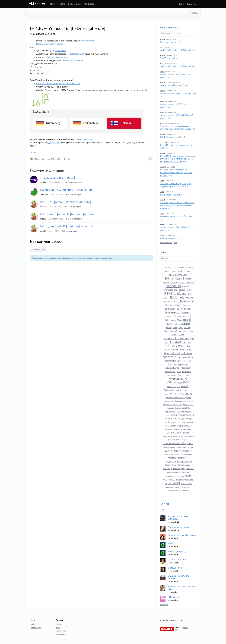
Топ (162, 510)
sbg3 (166, 353)
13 (185, 162)
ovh (180, 331)
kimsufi (168, 316)
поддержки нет (53, 143)
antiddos (181, 271)
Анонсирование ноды (43, 34)
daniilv (43, 182)
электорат (172, 491)
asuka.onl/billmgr (85, 139)
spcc (179, 361)
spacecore (170, 357)
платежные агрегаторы (178, 458)
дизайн (167, 422)
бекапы (178, 401)
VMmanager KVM (178, 383)
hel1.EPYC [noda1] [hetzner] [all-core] (65, 202)
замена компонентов (175, 429)
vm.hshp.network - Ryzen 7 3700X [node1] (178, 93)
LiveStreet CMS (177, 620)
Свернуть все (38, 250)
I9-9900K (177, 305)
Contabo (186, 286)
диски (174, 422)
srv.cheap (187, 361)
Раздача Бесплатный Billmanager (178, 518)
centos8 (190, 282)
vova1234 (172, 387)
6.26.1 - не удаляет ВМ (170, 195)
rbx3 (178, 342)
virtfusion (187, 371)
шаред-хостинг (182, 487)
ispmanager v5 (172, 309)
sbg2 (190, 350)
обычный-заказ (185, 447)
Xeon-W (178, 394)
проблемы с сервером (174, 476)
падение (168, 451)
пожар (174, 465)
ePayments (168, 290)
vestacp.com (170, 372)
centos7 (181, 283)
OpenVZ (174, 331)
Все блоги (164, 605)
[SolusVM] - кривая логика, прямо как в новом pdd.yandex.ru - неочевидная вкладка (177, 205)
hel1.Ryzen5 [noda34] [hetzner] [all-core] (68, 214)
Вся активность (166, 243)
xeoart (186, 628)
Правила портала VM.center (50, 44)
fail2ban (182, 290)
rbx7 (167, 346)
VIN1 (179, 372)
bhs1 (189, 271)
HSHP (162, 72)
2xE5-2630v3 (169, 268)
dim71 (162, 63)
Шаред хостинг (175, 568)
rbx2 (172, 342)
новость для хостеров (178, 440)
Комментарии (166, 33)
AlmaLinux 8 (170, 271)
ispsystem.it (173, 312)
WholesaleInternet (171, 390)
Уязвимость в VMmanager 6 (172, 85)
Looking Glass (176, 320)
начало (176, 436)
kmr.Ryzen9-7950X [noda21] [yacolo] (175, 50)
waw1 (185, 386)
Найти (195, 13)
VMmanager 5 (183, 375)
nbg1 (181, 328)
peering (181, 335)
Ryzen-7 (183, 350)
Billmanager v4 (175, 279)
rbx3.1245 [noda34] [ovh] (170, 137)
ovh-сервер (188, 331)
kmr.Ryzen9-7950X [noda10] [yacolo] (175, 66)
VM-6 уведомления (168, 238)
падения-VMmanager (183, 451)
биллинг (175, 415)
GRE (165, 298)
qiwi (192, 339)
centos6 (173, 283)
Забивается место (168, 42)
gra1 (177, 293)
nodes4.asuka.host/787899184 (70, 60)
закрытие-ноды (184, 426)
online (166, 331)
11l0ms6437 (165, 142)
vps (178, 387)
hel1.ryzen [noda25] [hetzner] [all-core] (67, 226)
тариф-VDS (172, 483)
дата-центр (186, 419)
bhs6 (171, 275)
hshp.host (179, 301)
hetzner (184, 297)
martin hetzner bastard (179, 322)
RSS (175, 243)
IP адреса (186, 305)
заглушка (172, 426)
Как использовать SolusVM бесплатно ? (177, 216)
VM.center (37, 4)
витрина (177, 419)
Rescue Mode (177, 346)
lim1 (189, 316)
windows (184, 390)
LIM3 (166, 320)
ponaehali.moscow (176, 338)
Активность (169, 27)
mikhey (169, 328)
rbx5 (189, 342)
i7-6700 (191, 302)
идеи (189, 429)
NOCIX (187, 328)
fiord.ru (189, 290)
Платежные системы (178, 559)
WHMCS (172, 543)
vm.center (171, 375)
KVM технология (179, 316)
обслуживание (169, 447)
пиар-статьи (187, 454)
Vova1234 (164, 123)
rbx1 (166, 342)
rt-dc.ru (188, 346)
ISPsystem (186, 309)
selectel (175, 353)
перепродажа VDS (172, 454)
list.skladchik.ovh (77, 54)
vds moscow (186, 368)
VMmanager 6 (178, 379)
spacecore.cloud (185, 357)
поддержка (170, 461)
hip (192, 298)
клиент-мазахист (174, 433)
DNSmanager (174, 597)
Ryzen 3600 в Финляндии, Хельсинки (66, 190)
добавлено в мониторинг (57, 57)
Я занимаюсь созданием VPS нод (182, 588)
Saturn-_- (163, 224)
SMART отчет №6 (168, 58)
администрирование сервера (178, 398)
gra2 (184, 294)
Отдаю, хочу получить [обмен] (178, 577)
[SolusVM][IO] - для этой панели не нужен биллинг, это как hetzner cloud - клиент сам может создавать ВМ (178, 159)
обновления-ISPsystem (178, 443)
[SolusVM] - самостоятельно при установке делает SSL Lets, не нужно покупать (176, 173)
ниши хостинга (187, 436)
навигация (167, 436)
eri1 (176, 290)
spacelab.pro (171, 361)
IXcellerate (186, 313)
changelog (174, 286)
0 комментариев (74, 182)
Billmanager (181, 275)
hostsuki (167, 302)
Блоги (164, 504)
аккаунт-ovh (169, 401)
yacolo (188, 394)
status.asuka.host (172, 368)
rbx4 (184, 342)
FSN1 (168, 293)
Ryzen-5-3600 (171, 350)
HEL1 (35, 152)
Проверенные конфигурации (182, 535)
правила (176, 468)
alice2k (36, 159)
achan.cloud (60, 51)
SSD (170, 364)
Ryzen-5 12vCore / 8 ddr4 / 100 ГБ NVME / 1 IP (58, 83)
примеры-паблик (181, 472)
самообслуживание (184, 480)
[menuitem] (53, 4)
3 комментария (73, 195)
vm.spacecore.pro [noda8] (57, 178)
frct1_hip (44, 195)
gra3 (190, 294)
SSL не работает (181, 364)
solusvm (187, 353)
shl (161, 47)
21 (180, 238)
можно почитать (87, 41)
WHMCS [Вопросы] (177, 551)
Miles (162, 167)
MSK (175, 328)
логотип (186, 433)
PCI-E (174, 335)
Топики (178, 33)
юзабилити (183, 491)
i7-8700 (169, 305)
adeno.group (181, 268)
